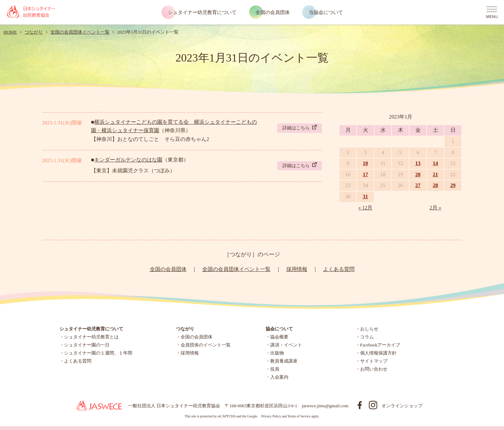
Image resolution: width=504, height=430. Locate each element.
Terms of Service (299, 416)
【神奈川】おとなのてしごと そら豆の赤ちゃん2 (150, 139)
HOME (10, 32)
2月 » (435, 208)
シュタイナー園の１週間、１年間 (98, 353)
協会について (279, 329)
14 (436, 163)
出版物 (277, 353)
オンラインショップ (402, 406)
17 (366, 174)
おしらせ (369, 329)
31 (366, 196)
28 (436, 185)
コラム (367, 337)
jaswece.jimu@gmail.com (325, 406)
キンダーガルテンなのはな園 (128, 160)
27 (418, 185)
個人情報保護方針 (378, 353)
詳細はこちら (300, 128)
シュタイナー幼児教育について (202, 12)
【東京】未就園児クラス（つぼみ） (133, 171)
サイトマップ (374, 361)
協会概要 (279, 337)
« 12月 (366, 208)
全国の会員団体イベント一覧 (80, 32)
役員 (275, 369)
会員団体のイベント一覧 (206, 345)
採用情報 (297, 269)
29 (453, 185)
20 (418, 174)
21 (436, 174)
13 (418, 163)
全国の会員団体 (273, 12)
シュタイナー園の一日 (87, 345)
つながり (34, 32)
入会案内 (279, 377)
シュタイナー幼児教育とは (91, 337)
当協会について (326, 12)
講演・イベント (286, 345)
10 (366, 163)
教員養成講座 (284, 361)
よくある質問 (339, 269)
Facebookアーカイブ (380, 345)
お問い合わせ (374, 369)
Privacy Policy (271, 416)
